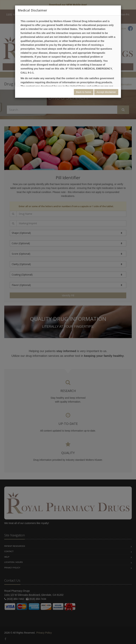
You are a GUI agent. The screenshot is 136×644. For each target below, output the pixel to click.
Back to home (84, 92)
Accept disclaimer (106, 92)
